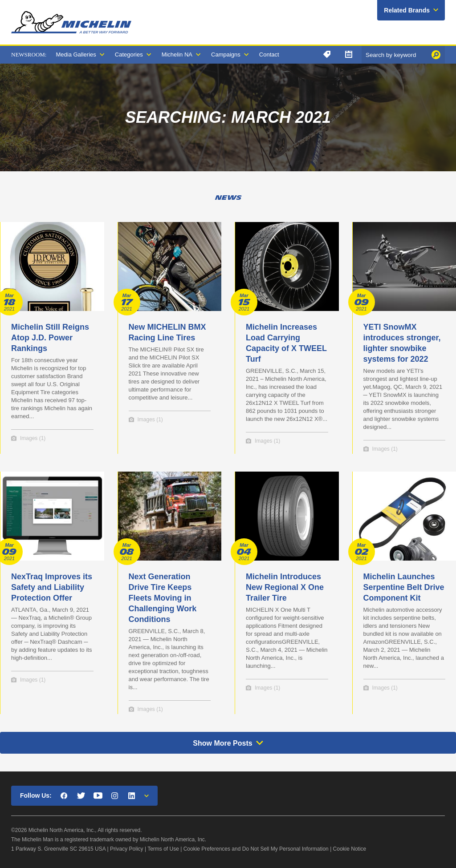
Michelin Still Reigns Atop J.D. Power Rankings (50, 338)
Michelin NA (177, 55)
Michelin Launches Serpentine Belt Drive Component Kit (404, 587)
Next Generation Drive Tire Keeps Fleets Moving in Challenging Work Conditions (163, 598)
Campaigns (226, 55)
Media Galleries (76, 55)
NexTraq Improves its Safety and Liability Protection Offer (52, 587)
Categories (129, 55)
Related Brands (407, 10)
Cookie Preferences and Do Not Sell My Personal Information (256, 849)
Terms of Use (163, 849)
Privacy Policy (127, 849)
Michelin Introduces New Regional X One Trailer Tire (285, 587)
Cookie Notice (350, 849)
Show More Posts (222, 743)
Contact (269, 55)
